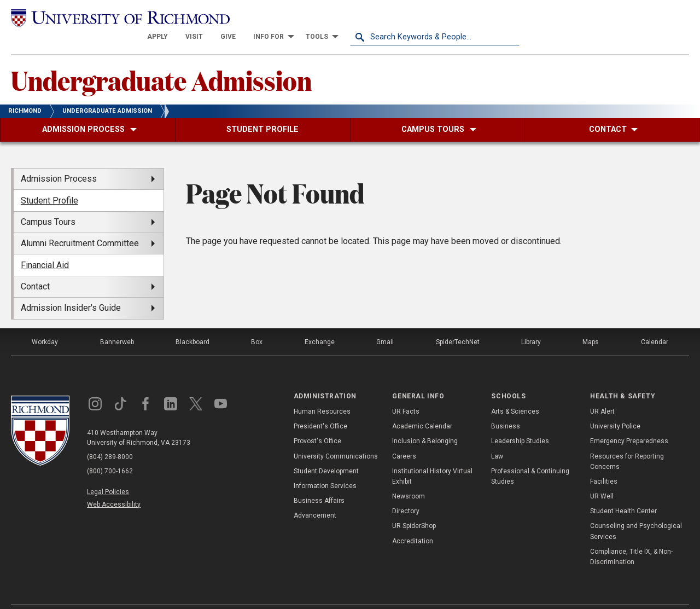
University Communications (336, 437)
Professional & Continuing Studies (530, 457)
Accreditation (413, 521)
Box (257, 322)
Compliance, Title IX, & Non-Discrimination (631, 538)
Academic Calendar (422, 407)
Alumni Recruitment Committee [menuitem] (80, 224)
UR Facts (406, 392)
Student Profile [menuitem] (49, 181)
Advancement (315, 496)
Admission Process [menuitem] (59, 159)
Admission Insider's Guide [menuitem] (71, 289)
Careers (404, 437)
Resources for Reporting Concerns (627, 442)
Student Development (326, 451)
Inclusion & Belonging (425, 422)
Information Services (325, 467)
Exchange (320, 322)
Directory (406, 492)
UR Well (602, 477)
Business (506, 407)
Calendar (655, 322)
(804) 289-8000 (110, 437)
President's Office (320, 407)
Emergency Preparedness (629, 422)
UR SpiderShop (414, 507)
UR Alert (602, 392)
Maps (591, 322)
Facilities (604, 462)
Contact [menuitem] (35, 267)
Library (531, 322)
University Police (615, 407)
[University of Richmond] (96, 17)
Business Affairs (319, 482)
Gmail (385, 322)
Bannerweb (117, 322)
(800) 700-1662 (110, 451)
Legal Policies (108, 472)
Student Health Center (623, 492)
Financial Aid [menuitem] (45, 245)
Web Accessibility (114, 485)
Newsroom (409, 477)
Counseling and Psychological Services (636, 512)
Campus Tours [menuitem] (48, 203)
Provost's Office (317, 422)
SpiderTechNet (458, 322)
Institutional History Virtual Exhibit (432, 457)
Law (497, 437)
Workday (45, 322)
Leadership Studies (520, 422)
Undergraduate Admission (161, 61)
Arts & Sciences (515, 392)
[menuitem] (327, 18)
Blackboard (192, 322)
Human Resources (322, 392)
